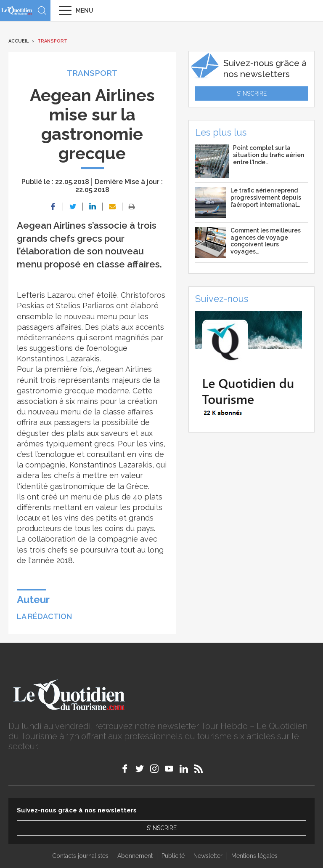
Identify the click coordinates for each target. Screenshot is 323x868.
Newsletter (208, 856)
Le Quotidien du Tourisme (17, 10)
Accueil (19, 41)
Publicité (173, 856)
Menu (85, 11)
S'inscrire (252, 93)
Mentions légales (254, 856)
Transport (52, 41)
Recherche (42, 11)
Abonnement (135, 856)
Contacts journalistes (80, 856)
